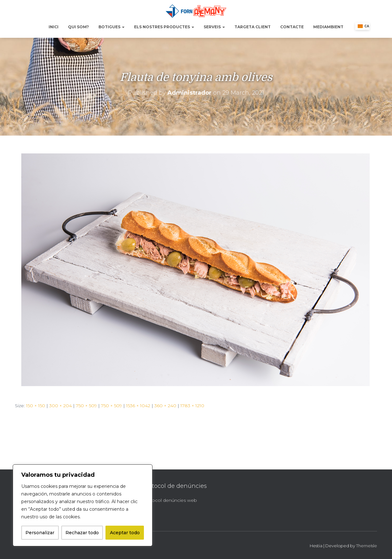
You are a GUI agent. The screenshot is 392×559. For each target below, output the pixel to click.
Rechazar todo (82, 533)
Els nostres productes (164, 27)
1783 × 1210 (192, 406)
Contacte (292, 27)
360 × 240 (165, 406)
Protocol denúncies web (169, 500)
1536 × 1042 (138, 406)
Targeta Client (253, 27)
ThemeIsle (367, 546)
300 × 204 (61, 406)
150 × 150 (36, 406)
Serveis (214, 27)
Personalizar (40, 533)
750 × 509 (86, 406)
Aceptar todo (125, 533)
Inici (54, 27)
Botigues (112, 27)
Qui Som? (78, 27)
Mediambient (328, 27)
